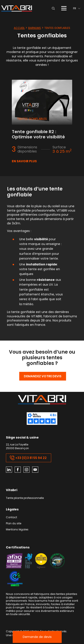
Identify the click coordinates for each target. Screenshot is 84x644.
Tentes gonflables (32, 119)
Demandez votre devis (43, 376)
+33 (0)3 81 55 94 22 (28, 458)
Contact (11, 517)
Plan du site (14, 524)
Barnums (35, 28)
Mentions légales (17, 530)
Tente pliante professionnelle (25, 498)
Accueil (19, 28)
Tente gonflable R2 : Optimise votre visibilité (38, 134)
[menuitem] (77, 8)
